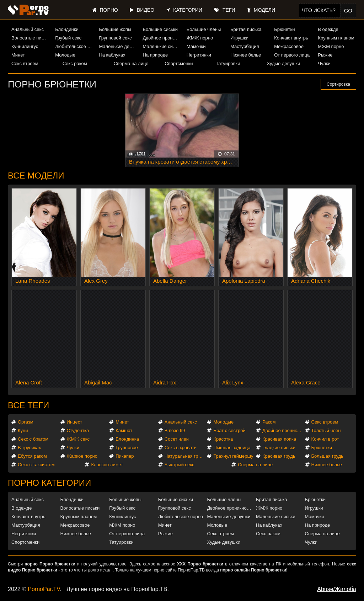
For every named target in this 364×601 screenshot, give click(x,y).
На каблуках (112, 55)
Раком (269, 422)
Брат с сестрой (229, 430)
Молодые (65, 55)
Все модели (36, 175)
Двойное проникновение (162, 38)
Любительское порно (74, 46)
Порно (105, 10)
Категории (184, 10)
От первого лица (292, 55)
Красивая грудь (279, 456)
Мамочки (196, 46)
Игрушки (239, 38)
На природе (156, 55)
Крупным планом (336, 38)
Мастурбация (245, 46)
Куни (23, 430)
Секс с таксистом (36, 465)
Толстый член (326, 430)
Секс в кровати (181, 448)
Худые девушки (284, 63)
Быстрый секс (180, 465)
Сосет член (177, 439)
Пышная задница (232, 448)
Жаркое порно (82, 456)
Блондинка (127, 439)
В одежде (328, 29)
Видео (142, 10)
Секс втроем (25, 63)
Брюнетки (284, 29)
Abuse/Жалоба (337, 589)
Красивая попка (279, 439)
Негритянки (199, 55)
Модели (261, 10)
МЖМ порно (331, 46)
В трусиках (29, 448)
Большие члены (204, 29)
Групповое (127, 448)
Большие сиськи (160, 29)
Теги (224, 10)
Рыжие (325, 55)
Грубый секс (68, 38)
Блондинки (67, 29)
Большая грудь (327, 456)
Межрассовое (289, 46)
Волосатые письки (31, 38)
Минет (18, 55)
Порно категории (49, 483)
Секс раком (75, 63)
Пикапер (125, 456)
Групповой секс (115, 38)
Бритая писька (246, 29)
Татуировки (228, 63)
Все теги (28, 405)
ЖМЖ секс (78, 439)
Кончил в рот (325, 439)
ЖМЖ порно (200, 38)
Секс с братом (33, 439)
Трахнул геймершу (233, 456)
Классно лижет (107, 465)
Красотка (223, 439)
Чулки (324, 63)
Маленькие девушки (118, 46)
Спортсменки (179, 63)
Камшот (124, 430)
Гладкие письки (279, 448)
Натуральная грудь (185, 456)
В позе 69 (175, 430)
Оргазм (26, 422)
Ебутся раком (32, 456)
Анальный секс (28, 29)
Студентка (78, 430)
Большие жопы (115, 29)
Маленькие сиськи (162, 46)
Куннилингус (25, 46)
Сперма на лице (131, 63)
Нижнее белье (246, 55)
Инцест (75, 422)
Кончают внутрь (291, 38)
